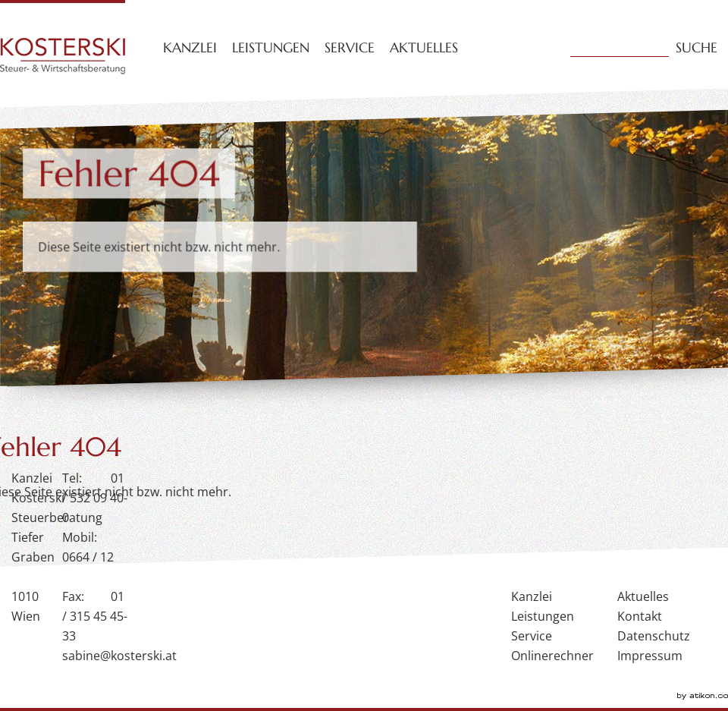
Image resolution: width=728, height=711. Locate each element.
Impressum (650, 656)
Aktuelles (424, 47)
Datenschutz (654, 636)
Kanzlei (190, 47)
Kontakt (640, 616)
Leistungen (271, 47)
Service (350, 47)
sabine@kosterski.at (119, 656)
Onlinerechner (552, 656)
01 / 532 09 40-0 (95, 498)
